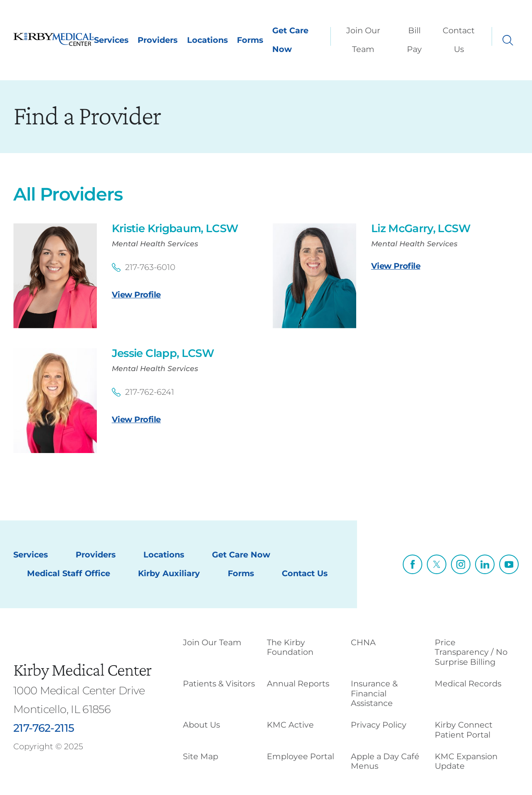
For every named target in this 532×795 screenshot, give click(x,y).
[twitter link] (437, 564)
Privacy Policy (379, 725)
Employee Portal (300, 756)
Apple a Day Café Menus (385, 761)
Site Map (201, 756)
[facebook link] (413, 564)
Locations (207, 40)
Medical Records (468, 684)
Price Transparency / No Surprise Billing (471, 652)
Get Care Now (290, 40)
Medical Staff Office (69, 573)
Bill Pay (414, 40)
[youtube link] (509, 564)
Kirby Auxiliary (169, 573)
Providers (158, 40)
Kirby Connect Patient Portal (464, 729)
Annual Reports (298, 684)
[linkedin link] (485, 564)
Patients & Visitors (219, 684)
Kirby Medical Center (82, 669)
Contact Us (459, 40)
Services (111, 40)
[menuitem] (365, 40)
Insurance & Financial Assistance (374, 693)
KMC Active (290, 725)
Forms (250, 40)
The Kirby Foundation (290, 647)
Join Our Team (363, 40)
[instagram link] (461, 564)
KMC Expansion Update (466, 761)
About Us (201, 725)
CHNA (363, 642)
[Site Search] (508, 40)
